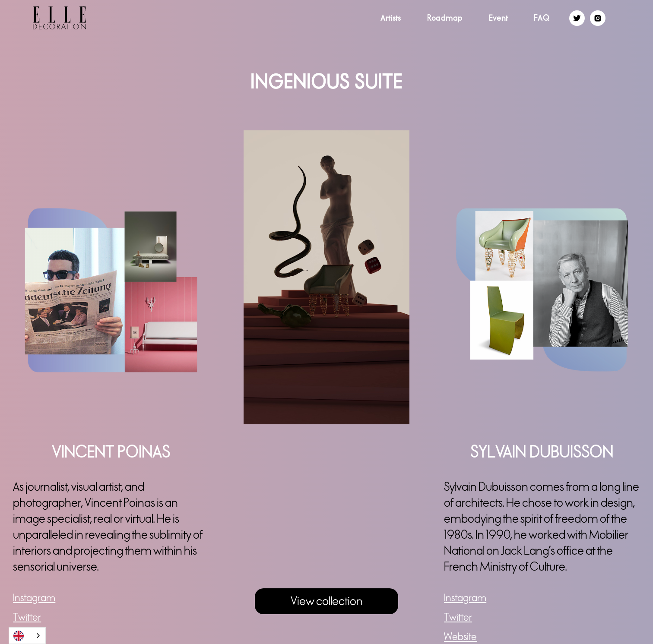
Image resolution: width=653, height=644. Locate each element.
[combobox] (27, 636)
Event (498, 18)
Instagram (34, 598)
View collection (327, 601)
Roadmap (445, 18)
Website (460, 637)
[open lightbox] (326, 277)
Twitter (27, 617)
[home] (43, 18)
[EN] (27, 636)
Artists (391, 18)
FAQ (542, 18)
